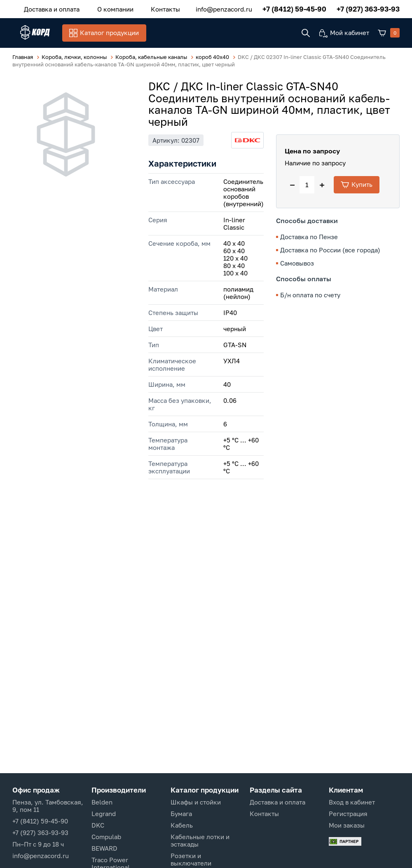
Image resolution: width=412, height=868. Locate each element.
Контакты (146, 8)
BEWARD (104, 848)
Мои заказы (347, 825)
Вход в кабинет (352, 802)
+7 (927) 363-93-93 (368, 8)
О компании (104, 8)
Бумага (181, 814)
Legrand (104, 814)
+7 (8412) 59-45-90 (294, 8)
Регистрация (348, 814)
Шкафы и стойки (196, 802)
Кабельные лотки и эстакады (200, 840)
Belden (102, 802)
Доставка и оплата (48, 8)
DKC (98, 825)
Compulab (106, 837)
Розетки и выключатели (191, 859)
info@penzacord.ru (224, 8)
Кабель (182, 825)
